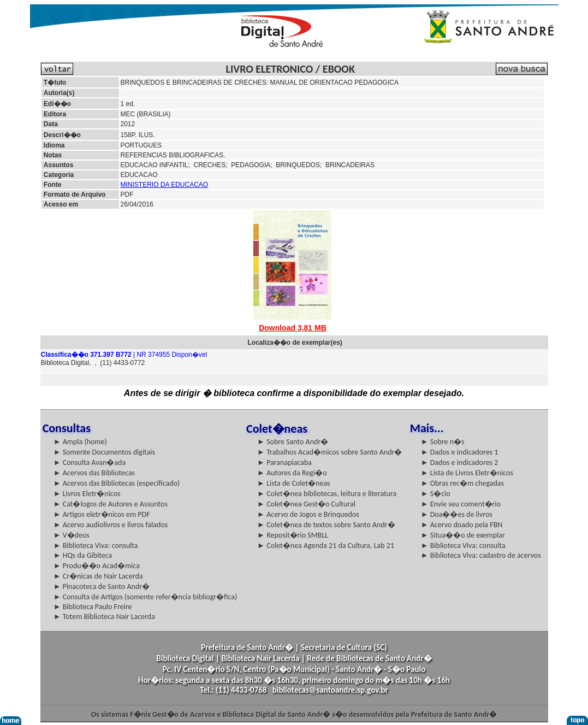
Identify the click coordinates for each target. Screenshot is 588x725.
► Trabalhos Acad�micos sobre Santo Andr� (329, 452)
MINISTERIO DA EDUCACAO (165, 185)
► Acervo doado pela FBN (462, 525)
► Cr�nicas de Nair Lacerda (98, 576)
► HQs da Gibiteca (83, 555)
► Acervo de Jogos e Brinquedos (308, 514)
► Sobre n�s (443, 442)
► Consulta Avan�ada (90, 462)
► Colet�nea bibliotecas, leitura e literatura (327, 494)
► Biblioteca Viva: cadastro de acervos (481, 555)
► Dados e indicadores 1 (460, 452)
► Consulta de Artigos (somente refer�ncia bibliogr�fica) (145, 597)
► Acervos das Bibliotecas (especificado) (117, 483)
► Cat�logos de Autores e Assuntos (111, 504)
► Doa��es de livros (457, 514)
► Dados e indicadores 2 (460, 462)
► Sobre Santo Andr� (293, 442)
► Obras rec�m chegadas (462, 483)
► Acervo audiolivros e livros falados (111, 525)
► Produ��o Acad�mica (97, 566)
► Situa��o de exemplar (463, 535)
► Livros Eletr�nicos (87, 494)
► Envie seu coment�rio (461, 504)
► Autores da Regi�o (292, 473)
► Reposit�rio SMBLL (293, 535)
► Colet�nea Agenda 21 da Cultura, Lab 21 (326, 546)
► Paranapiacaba (284, 462)
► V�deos (72, 535)
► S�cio (436, 494)
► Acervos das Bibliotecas (94, 473)
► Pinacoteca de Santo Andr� (102, 587)
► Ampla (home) (80, 442)
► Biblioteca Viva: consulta (96, 546)
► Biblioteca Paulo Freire (93, 607)
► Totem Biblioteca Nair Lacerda (104, 617)
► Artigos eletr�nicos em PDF (102, 514)
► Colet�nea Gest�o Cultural (306, 504)
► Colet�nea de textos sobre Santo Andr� (326, 525)
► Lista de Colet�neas (293, 483)
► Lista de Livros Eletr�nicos (467, 473)
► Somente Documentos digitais (104, 452)
